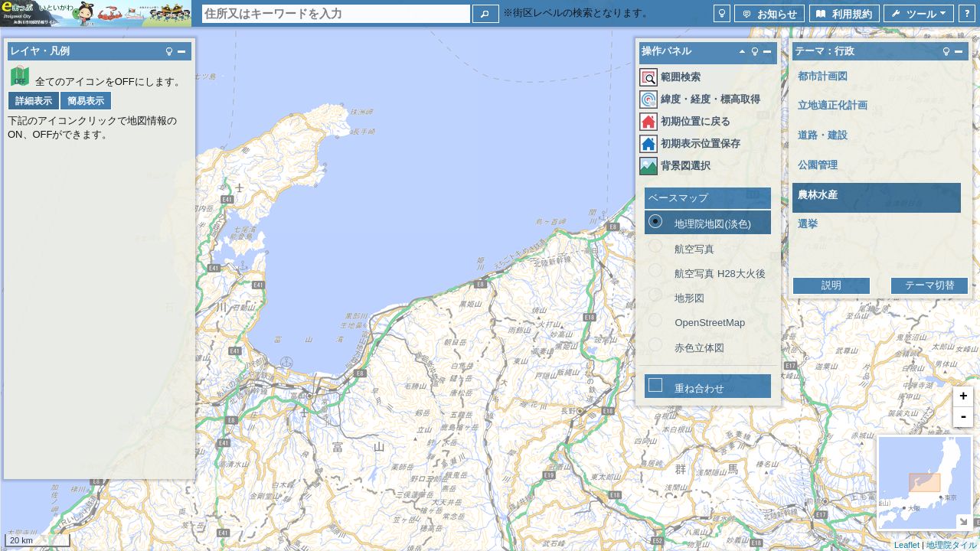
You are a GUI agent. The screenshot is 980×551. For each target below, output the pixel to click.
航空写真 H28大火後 (720, 274)
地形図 (689, 298)
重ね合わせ (699, 388)
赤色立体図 (699, 348)
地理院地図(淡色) (713, 224)
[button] (486, 14)
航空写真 (694, 249)
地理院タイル (952, 545)
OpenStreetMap (710, 323)
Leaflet (907, 545)
